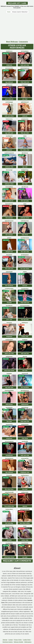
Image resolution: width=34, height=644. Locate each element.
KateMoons (9, 119)
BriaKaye (25, 340)
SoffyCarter (9, 85)
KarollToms (9, 306)
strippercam (9, 252)
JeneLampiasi (25, 255)
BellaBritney (25, 170)
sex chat (25, 99)
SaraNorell (25, 374)
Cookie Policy (27, 640)
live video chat (25, 150)
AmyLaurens (25, 119)
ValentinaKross (25, 68)
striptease (9, 337)
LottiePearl (25, 85)
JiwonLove (9, 255)
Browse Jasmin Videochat (20, 12)
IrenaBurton (9, 543)
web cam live (25, 354)
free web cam (9, 269)
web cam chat (25, 65)
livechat (9, 303)
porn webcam (9, 99)
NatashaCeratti (9, 492)
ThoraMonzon (9, 526)
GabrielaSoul (25, 102)
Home (9, 12)
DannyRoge (9, 170)
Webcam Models (18, 642)
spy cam (25, 167)
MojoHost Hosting (8, 642)
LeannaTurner (9, 204)
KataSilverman (9, 221)
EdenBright (9, 272)
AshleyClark (25, 492)
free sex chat (25, 133)
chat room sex (25, 82)
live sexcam (9, 218)
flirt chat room (9, 489)
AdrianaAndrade (25, 509)
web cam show (9, 116)
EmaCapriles (25, 458)
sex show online (25, 523)
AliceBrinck (25, 187)
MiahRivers (9, 51)
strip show (25, 235)
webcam (25, 116)
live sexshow (9, 286)
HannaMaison (9, 458)
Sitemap (5, 640)
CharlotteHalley (9, 390)
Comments (23, 42)
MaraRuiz (9, 323)
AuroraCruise (9, 68)
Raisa (25, 204)
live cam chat (25, 252)
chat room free (25, 421)
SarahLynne (9, 136)
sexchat (9, 540)
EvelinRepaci (9, 340)
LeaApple (9, 374)
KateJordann (9, 509)
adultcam (9, 150)
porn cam (9, 320)
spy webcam (9, 82)
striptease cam (25, 472)
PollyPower (9, 357)
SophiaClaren (25, 475)
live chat (25, 184)
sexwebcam (9, 455)
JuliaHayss (25, 323)
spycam (25, 506)
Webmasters (28, 642)
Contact (11, 640)
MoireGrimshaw (25, 306)
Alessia (25, 357)
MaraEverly (9, 424)
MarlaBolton (25, 289)
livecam (25, 286)
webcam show (9, 184)
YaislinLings (25, 407)
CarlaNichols (25, 424)
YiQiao (25, 272)
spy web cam (9, 133)
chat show (25, 438)
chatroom (9, 65)
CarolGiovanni (25, 238)
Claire (25, 136)
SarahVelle (25, 441)
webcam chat (9, 167)
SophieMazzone (9, 153)
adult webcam (9, 201)
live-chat (25, 489)
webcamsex (9, 404)
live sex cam (25, 320)
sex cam (25, 370)
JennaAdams (25, 51)
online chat (25, 337)
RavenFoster (25, 543)
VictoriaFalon (9, 187)
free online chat (9, 506)
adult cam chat (9, 354)
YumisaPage (9, 102)
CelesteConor (25, 221)
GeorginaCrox (25, 390)
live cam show (25, 269)
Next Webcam (12, 42)
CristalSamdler (9, 289)
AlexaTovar (25, 153)
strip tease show (9, 370)
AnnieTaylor (9, 407)
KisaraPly (9, 475)
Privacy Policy (18, 640)
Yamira (9, 238)
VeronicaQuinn (9, 441)
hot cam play (25, 201)
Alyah (25, 526)
